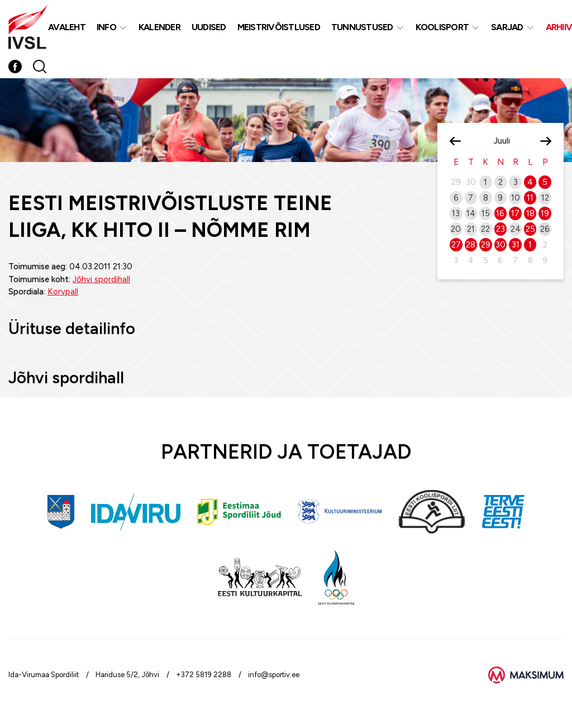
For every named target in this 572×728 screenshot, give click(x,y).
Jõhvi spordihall (101, 279)
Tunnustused (362, 27)
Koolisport (442, 27)
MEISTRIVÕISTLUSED (279, 27)
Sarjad (507, 27)
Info (106, 27)
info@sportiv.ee (274, 675)
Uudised (209, 27)
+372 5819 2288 (204, 675)
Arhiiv (559, 27)
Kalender (159, 27)
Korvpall (63, 292)
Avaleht (67, 27)
